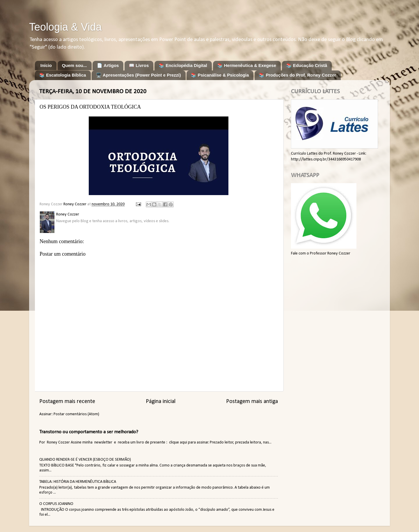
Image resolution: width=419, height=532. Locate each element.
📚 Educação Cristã (307, 65)
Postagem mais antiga (252, 402)
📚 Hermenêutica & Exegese (247, 65)
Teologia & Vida (65, 27)
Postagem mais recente (67, 402)
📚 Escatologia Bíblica (63, 75)
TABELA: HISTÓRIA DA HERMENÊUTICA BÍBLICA (78, 482)
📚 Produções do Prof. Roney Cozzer (298, 75)
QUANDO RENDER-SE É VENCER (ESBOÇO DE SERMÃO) (85, 460)
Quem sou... (74, 65)
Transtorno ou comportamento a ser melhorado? (89, 432)
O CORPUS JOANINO (56, 504)
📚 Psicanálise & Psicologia (220, 75)
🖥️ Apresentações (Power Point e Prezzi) (138, 75)
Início (46, 65)
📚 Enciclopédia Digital (183, 65)
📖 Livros (139, 65)
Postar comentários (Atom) (76, 414)
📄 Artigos (108, 65)
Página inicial (161, 402)
